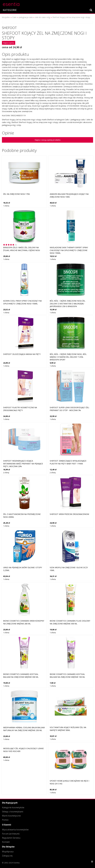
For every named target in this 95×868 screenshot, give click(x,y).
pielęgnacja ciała (26, 17)
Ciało (14, 17)
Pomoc (5, 820)
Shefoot (9, 28)
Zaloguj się (7, 856)
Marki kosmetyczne (11, 816)
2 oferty (6, 473)
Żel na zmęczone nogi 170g (16, 194)
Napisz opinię (9, 43)
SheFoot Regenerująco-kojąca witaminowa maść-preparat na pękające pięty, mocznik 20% (23, 464)
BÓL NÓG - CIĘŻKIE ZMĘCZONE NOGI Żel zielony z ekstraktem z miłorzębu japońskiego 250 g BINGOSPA (68, 304)
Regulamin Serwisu (11, 838)
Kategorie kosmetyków (13, 807)
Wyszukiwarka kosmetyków (15, 830)
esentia (11, 4)
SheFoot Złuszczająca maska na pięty (22, 354)
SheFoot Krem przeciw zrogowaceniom (69, 514)
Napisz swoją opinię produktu (48, 140)
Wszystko (6, 17)
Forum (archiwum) (11, 834)
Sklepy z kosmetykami (13, 812)
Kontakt (6, 842)
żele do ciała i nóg (43, 17)
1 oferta (6, 206)
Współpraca (8, 852)
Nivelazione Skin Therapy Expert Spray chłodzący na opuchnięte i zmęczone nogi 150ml (69, 250)
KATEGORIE (10, 10)
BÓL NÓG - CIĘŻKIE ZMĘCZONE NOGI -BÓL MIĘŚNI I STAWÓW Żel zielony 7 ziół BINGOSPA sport (68, 357)
